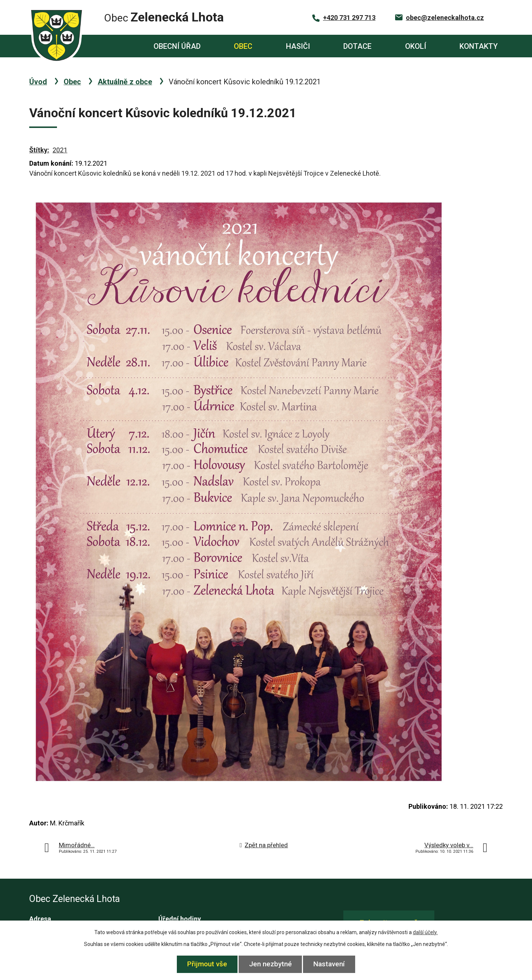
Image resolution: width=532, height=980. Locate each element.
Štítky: (39, 150)
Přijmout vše (207, 964)
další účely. (425, 932)
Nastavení (330, 964)
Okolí (416, 46)
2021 (60, 150)
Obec (243, 46)
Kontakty (479, 46)
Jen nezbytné (270, 964)
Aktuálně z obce (125, 82)
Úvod (109, 46)
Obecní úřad (177, 46)
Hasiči (298, 46)
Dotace (357, 46)
